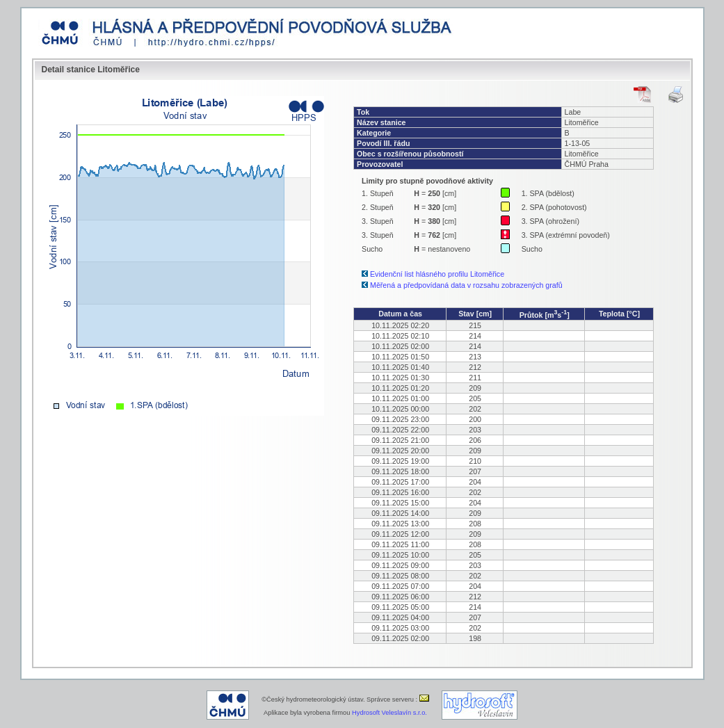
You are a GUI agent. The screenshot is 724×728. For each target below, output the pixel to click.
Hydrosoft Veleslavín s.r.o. (389, 713)
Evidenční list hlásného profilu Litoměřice (437, 274)
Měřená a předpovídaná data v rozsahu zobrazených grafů (466, 285)
